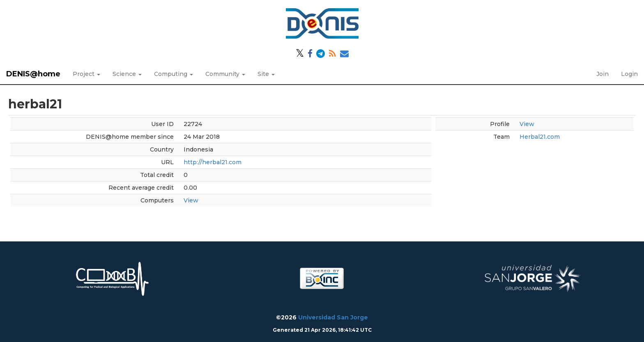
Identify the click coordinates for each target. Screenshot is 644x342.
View (191, 200)
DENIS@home (33, 74)
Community (225, 74)
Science (127, 74)
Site (266, 74)
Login (629, 74)
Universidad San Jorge (333, 317)
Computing (174, 74)
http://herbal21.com (213, 162)
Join (603, 74)
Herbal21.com (540, 137)
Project (86, 74)
